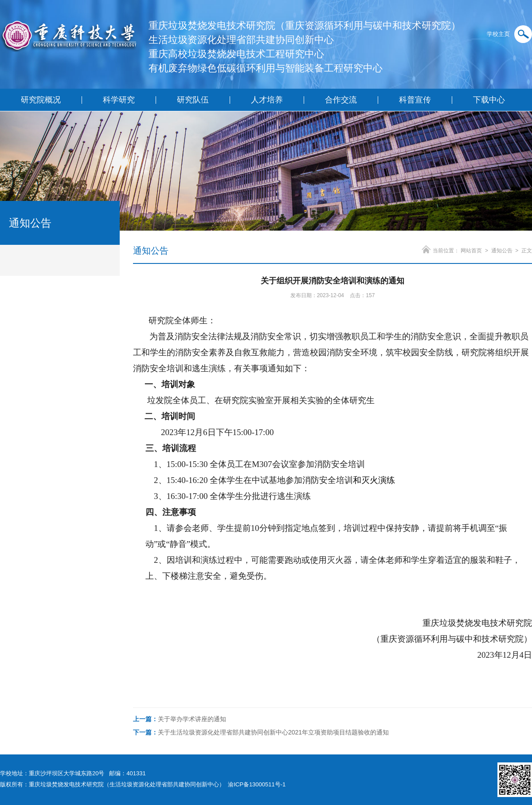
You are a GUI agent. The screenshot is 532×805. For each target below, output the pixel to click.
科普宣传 (415, 100)
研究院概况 (41, 100)
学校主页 (498, 34)
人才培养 (267, 100)
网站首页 (471, 251)
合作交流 (341, 100)
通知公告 (502, 251)
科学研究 (119, 100)
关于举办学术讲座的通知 (180, 719)
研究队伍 (193, 100)
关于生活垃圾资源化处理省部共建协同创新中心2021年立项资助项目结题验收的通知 (261, 732)
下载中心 (489, 100)
